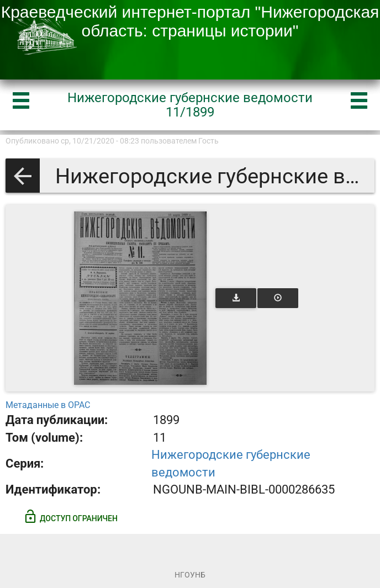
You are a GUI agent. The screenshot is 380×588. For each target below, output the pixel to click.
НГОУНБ (190, 575)
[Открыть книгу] (140, 298)
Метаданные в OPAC (48, 405)
